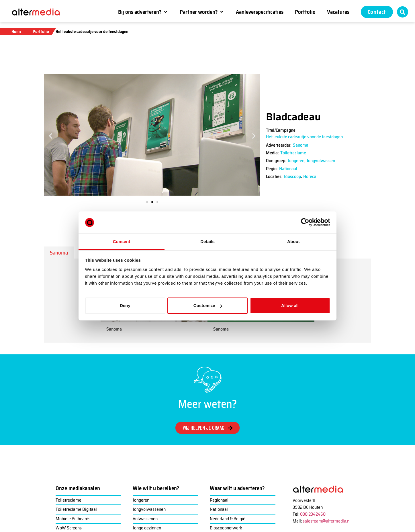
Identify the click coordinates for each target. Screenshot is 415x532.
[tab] (59, 253)
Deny (125, 305)
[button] (143, 12)
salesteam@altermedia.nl (327, 521)
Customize (208, 305)
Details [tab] (207, 241)
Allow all (290, 305)
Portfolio (41, 32)
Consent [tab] (122, 241)
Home (17, 32)
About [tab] (293, 241)
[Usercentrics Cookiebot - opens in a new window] (305, 222)
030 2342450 (313, 514)
